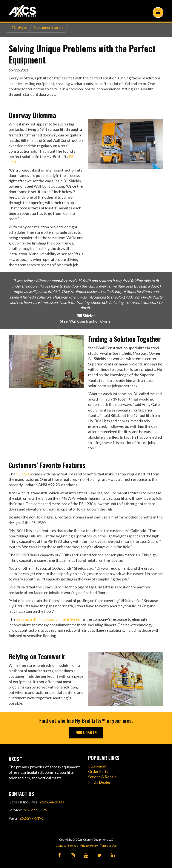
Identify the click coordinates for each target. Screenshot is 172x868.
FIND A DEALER (86, 733)
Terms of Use (108, 846)
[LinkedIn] (113, 856)
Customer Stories (49, 27)
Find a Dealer (99, 782)
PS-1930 (23, 474)
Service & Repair (102, 777)
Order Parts (98, 771)
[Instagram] (73, 856)
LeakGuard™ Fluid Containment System (49, 619)
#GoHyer (19, 27)
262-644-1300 (51, 802)
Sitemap (73, 846)
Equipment (97, 766)
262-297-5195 (35, 810)
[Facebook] (59, 856)
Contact (61, 846)
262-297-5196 (31, 818)
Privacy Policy (89, 846)
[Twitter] (99, 856)
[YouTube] (86, 856)
